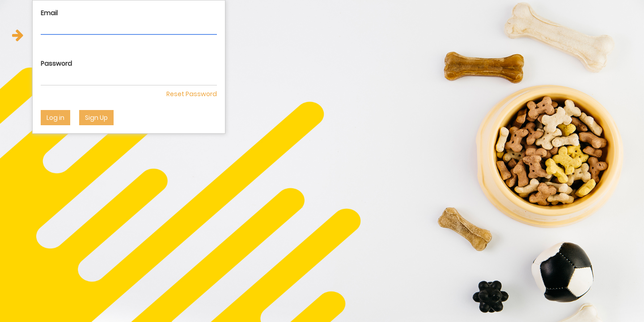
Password (56, 64)
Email (49, 13)
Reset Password (192, 94)
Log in (55, 118)
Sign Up (96, 118)
